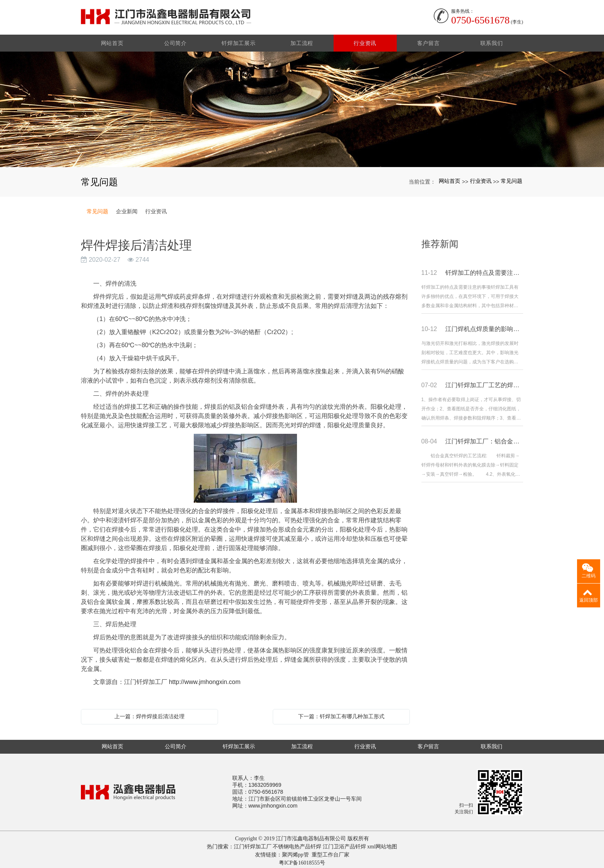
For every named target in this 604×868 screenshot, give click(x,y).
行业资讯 (365, 41)
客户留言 (429, 41)
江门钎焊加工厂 (253, 844)
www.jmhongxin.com (273, 803)
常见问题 (512, 179)
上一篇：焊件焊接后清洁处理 (149, 714)
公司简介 (176, 41)
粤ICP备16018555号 (302, 860)
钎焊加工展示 (239, 41)
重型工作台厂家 (331, 852)
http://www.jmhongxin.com (205, 680)
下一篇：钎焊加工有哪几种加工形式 (341, 714)
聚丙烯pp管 (295, 852)
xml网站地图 (382, 844)
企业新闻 (127, 209)
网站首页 (113, 41)
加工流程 (302, 41)
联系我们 (492, 41)
